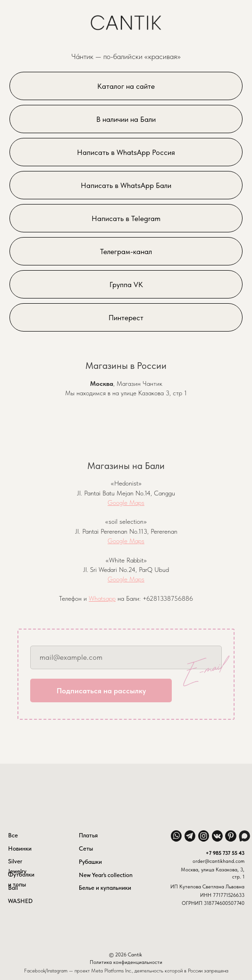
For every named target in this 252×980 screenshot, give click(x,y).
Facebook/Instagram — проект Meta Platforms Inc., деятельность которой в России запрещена (126, 971)
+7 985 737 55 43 (225, 853)
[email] (126, 657)
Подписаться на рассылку (101, 691)
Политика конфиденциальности (126, 962)
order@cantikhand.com (218, 861)
